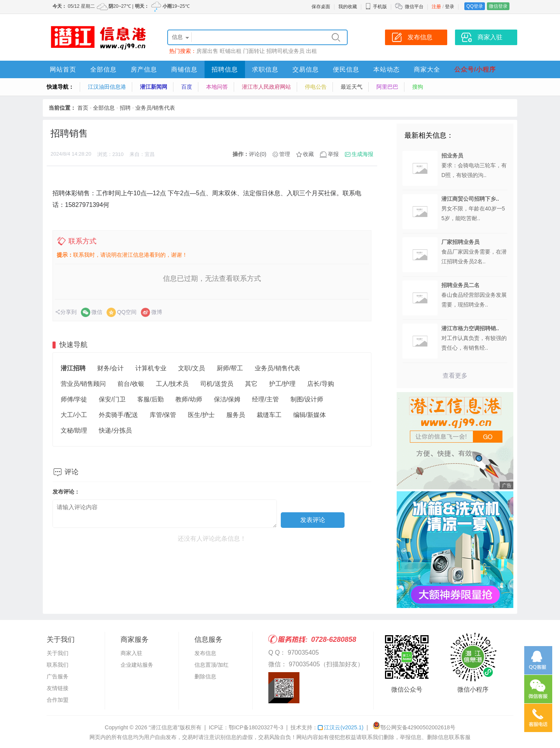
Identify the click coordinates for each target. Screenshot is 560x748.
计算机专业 (151, 368)
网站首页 (63, 69)
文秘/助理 (74, 430)
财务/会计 (110, 368)
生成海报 (362, 154)
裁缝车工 (269, 415)
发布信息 (205, 653)
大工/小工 (74, 415)
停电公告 (316, 87)
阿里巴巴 (387, 87)
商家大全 (427, 69)
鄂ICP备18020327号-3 (256, 727)
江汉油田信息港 (107, 87)
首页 (83, 108)
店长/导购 (320, 384)
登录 (450, 7)
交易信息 (306, 69)
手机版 (376, 7)
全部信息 (103, 69)
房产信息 (144, 69)
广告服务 (58, 676)
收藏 (308, 154)
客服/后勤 (150, 399)
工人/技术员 (172, 384)
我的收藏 (348, 7)
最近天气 (352, 87)
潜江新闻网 (154, 87)
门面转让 (254, 51)
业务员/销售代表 (155, 108)
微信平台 (414, 7)
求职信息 (265, 69)
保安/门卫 (112, 399)
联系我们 (58, 665)
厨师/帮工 (230, 368)
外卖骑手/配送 (118, 415)
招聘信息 (225, 69)
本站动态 (387, 69)
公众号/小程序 (475, 69)
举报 (333, 154)
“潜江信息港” (164, 727)
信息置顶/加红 (212, 665)
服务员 (236, 415)
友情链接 (58, 688)
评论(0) (258, 154)
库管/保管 (163, 415)
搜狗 (418, 87)
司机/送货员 (217, 384)
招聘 (125, 108)
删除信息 (205, 676)
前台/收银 (131, 384)
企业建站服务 (137, 665)
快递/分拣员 (115, 430)
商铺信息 (184, 69)
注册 (436, 7)
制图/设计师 (307, 399)
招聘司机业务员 (285, 51)
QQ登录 (475, 6)
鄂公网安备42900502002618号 (414, 727)
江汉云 (340, 727)
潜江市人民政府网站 (266, 87)
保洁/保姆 (227, 399)
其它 (251, 384)
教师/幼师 (189, 399)
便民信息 (346, 69)
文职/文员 (191, 368)
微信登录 (498, 6)
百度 (187, 87)
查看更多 (455, 376)
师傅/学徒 (74, 399)
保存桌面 (321, 7)
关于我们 (58, 653)
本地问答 (217, 87)
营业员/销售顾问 (83, 384)
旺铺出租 (231, 51)
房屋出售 (207, 51)
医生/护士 (201, 415)
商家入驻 (131, 653)
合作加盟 (58, 700)
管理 (285, 154)
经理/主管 (265, 399)
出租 (311, 51)
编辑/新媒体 (310, 415)
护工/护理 (282, 384)
